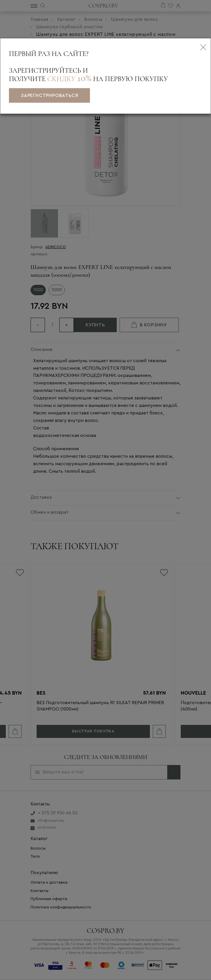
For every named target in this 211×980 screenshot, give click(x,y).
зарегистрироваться (49, 96)
